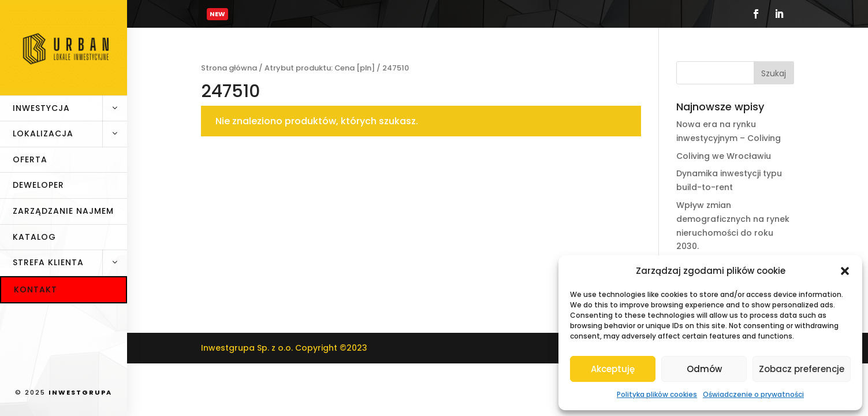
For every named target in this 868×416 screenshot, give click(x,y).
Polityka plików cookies (657, 394)
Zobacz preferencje (802, 369)
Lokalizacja (70, 134)
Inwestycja (70, 109)
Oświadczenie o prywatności (753, 394)
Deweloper (38, 185)
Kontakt (36, 289)
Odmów (704, 369)
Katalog (34, 237)
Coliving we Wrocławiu (724, 156)
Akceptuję (613, 369)
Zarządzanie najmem (63, 211)
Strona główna (229, 68)
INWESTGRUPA (80, 392)
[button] (845, 271)
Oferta (30, 159)
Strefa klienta (70, 263)
